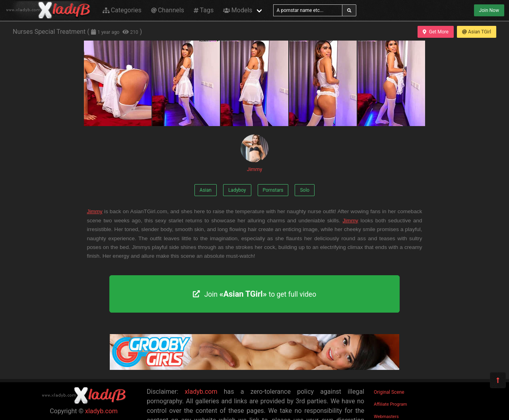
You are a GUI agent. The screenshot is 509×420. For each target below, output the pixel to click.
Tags (204, 10)
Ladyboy (237, 190)
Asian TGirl (477, 32)
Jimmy (254, 153)
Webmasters (386, 417)
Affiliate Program (390, 404)
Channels (168, 10)
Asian (206, 190)
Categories (122, 10)
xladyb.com (101, 411)
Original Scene (389, 392)
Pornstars (273, 190)
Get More (435, 32)
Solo (305, 190)
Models (238, 10)
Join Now (489, 10)
